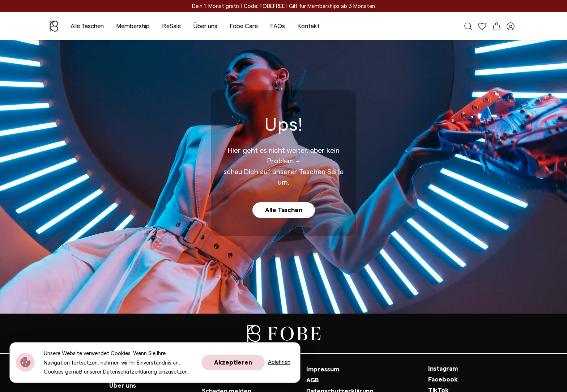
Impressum (323, 369)
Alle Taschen (87, 26)
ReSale (171, 26)
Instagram (443, 369)
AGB (313, 380)
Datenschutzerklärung (130, 372)
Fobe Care (244, 26)
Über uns (205, 26)
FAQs (278, 26)
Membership (133, 26)
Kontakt (308, 26)
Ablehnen (279, 362)
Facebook (443, 380)
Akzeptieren (233, 363)
